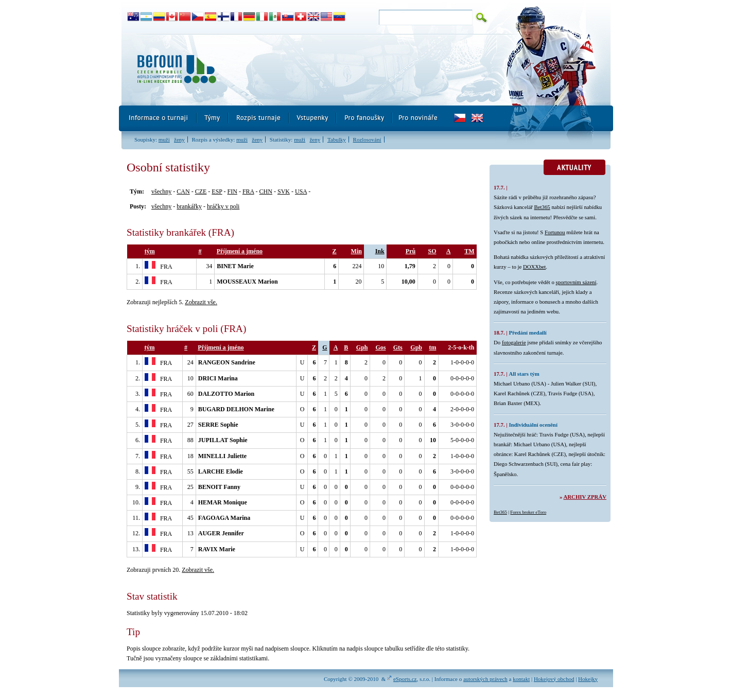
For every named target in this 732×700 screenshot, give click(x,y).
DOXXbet (534, 267)
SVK (284, 191)
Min (356, 251)
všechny (161, 191)
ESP (217, 191)
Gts (398, 347)
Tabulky (337, 139)
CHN (266, 191)
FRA (248, 191)
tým (150, 251)
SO (432, 251)
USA (301, 191)
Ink (380, 251)
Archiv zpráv (585, 497)
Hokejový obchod (554, 679)
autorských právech (485, 679)
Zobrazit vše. (201, 302)
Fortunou (555, 232)
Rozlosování (367, 139)
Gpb (416, 347)
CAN (183, 191)
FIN (232, 191)
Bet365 (542, 207)
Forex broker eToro (528, 512)
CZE (201, 191)
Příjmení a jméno (240, 251)
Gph (362, 347)
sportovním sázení (576, 282)
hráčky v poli (223, 206)
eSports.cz (405, 679)
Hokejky (588, 679)
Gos (380, 347)
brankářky (189, 206)
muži (164, 139)
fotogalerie (514, 342)
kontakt (521, 679)
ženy (179, 139)
